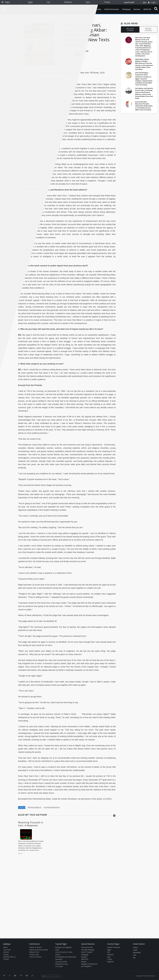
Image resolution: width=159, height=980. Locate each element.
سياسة (135, 947)
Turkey (107, 2)
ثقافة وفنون (137, 953)
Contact (6, 959)
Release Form (34, 952)
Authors (6, 952)
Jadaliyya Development (89, 964)
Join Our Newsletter (51, 976)
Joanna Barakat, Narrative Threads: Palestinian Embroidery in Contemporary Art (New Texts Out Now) (144, 106)
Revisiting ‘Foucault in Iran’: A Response (31, 824)
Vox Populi (59, 966)
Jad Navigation (86, 966)
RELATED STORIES (130, 29)
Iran (48, 2)
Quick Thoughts (87, 952)
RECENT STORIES (148, 29)
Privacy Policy (34, 954)
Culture (58, 954)
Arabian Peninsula (113, 947)
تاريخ (134, 955)
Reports (84, 962)
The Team (7, 950)
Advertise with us (9, 957)
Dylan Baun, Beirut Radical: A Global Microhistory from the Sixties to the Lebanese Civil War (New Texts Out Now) (144, 64)
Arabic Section (139, 944)
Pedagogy (126, 9)
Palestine (68, 2)
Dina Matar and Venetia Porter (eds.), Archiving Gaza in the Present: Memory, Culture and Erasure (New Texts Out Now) (144, 93)
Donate (6, 954)
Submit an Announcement (39, 950)
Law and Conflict (61, 962)
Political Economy (112, 9)
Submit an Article (35, 947)
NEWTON (147, 9)
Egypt (30, 2)
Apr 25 (20, 853)
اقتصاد (135, 950)
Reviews (137, 9)
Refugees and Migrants (63, 947)
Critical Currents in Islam (64, 952)
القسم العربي (129, 2)
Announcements (87, 947)
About (5, 947)
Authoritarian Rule (52, 807)
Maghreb (110, 962)
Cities (57, 950)
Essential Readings (88, 950)
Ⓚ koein (152, 976)
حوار (134, 958)
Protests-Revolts (35, 807)
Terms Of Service (35, 957)
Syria (88, 2)
